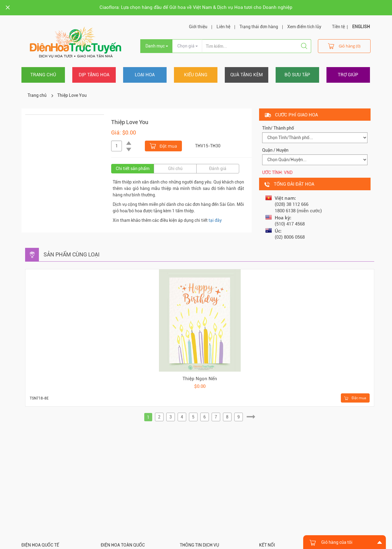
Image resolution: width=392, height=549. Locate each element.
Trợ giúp (348, 75)
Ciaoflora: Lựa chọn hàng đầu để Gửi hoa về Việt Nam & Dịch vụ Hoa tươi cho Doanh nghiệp (196, 7)
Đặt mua (163, 146)
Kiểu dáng (196, 75)
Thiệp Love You (72, 95)
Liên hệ (223, 27)
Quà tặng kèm (247, 75)
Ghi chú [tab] (175, 168)
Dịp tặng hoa (94, 75)
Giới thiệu (198, 27)
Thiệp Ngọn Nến (200, 379)
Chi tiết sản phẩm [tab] (133, 168)
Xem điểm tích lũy (304, 27)
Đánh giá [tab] (218, 168)
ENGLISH (361, 27)
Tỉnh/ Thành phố (278, 128)
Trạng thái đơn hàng (259, 27)
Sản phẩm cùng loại (72, 254)
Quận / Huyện (275, 150)
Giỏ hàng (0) (344, 46)
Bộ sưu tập (297, 75)
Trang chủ (43, 75)
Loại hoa (145, 75)
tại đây (215, 220)
